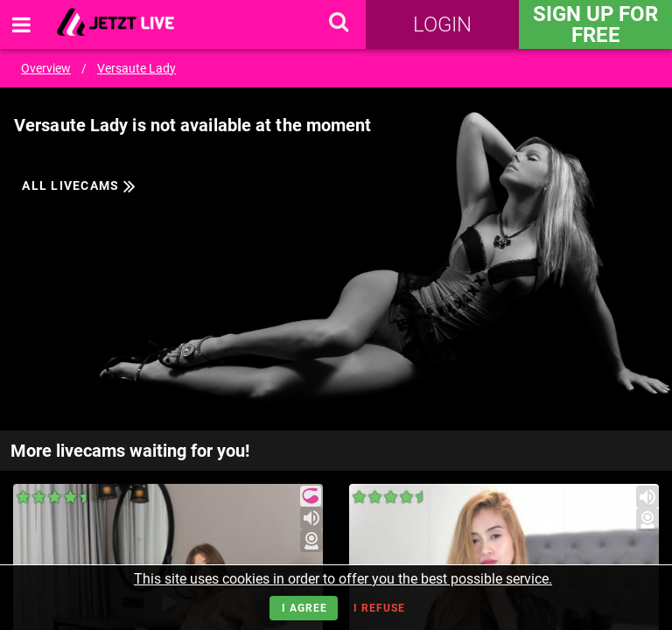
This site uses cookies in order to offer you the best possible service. (343, 579)
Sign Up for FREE (595, 24)
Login (442, 24)
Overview (46, 68)
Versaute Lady (136, 68)
